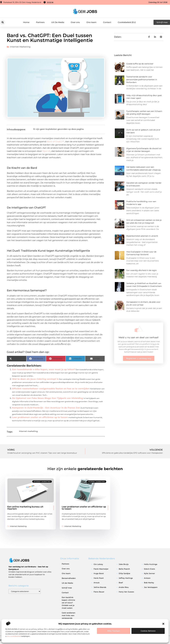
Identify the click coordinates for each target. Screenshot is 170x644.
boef (121, 583)
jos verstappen (151, 587)
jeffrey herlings (126, 578)
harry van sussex (126, 592)
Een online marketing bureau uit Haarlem (25, 508)
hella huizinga (151, 564)
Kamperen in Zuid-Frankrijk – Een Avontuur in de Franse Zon (46, 408)
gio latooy (98, 564)
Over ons (75, 22)
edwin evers (149, 569)
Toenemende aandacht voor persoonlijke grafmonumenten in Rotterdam (142, 80)
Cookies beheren (148, 631)
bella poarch (124, 569)
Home (26, 22)
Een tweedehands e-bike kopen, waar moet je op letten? (44, 369)
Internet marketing (20, 47)
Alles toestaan (114, 631)
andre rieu (124, 587)
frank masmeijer (101, 569)
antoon (147, 578)
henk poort (99, 578)
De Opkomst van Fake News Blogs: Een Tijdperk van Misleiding (48, 398)
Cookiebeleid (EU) (127, 22)
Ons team (91, 22)
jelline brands (100, 587)
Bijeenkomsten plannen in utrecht (142, 236)
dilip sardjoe (124, 573)
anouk (97, 583)
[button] (163, 624)
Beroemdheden (69, 578)
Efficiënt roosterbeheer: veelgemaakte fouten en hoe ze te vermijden (51, 389)
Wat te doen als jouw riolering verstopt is (35, 379)
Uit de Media (67, 583)
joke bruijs (124, 564)
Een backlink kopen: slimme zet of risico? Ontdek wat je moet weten (68, 603)
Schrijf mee (67, 588)
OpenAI (46, 151)
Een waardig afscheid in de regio (141, 270)
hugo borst (99, 573)
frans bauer (99, 592)
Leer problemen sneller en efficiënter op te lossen (40, 417)
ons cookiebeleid (14, 636)
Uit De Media (58, 22)
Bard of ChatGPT (56, 142)
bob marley (149, 583)
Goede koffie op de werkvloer (140, 64)
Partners (40, 22)
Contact (107, 22)
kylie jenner (149, 573)
